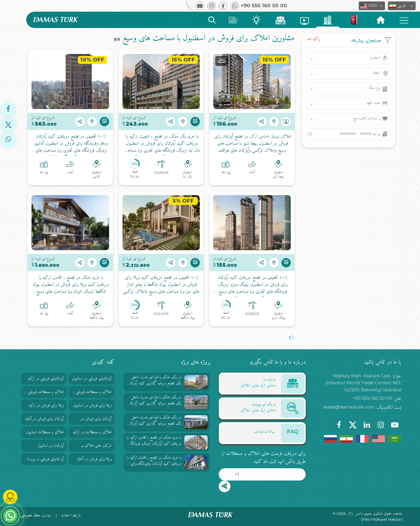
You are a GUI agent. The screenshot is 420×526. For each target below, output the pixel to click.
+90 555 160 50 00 (372, 398)
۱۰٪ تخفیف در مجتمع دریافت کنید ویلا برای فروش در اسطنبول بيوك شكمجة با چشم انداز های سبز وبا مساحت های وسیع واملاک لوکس (161, 285)
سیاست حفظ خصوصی (36, 515)
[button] (402, 6)
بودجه (360, 134)
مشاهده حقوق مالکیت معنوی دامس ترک (375, 514)
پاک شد (313, 39)
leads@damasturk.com (349, 407)
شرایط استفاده (71, 515)
